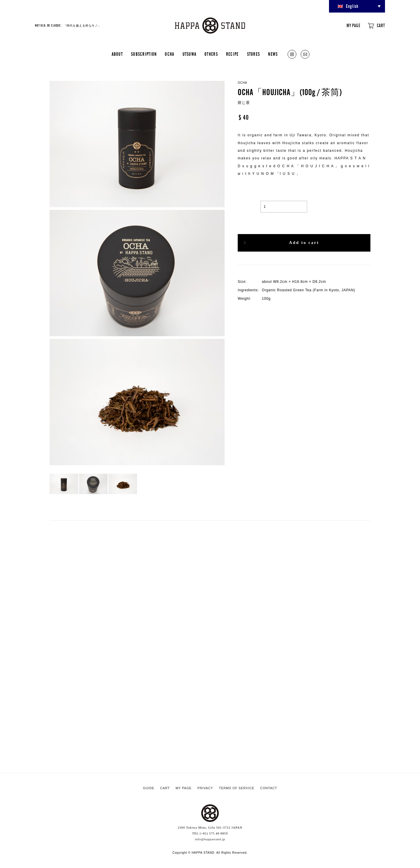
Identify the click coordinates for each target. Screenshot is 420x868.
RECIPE (232, 54)
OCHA (169, 54)
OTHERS (211, 54)
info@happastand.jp (210, 839)
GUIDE (149, 788)
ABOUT (117, 54)
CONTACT (269, 788)
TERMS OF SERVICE (236, 788)
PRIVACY (205, 788)
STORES (254, 54)
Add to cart (304, 243)
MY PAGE (353, 26)
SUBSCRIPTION (144, 54)
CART (381, 26)
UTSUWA (190, 54)
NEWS (273, 54)
